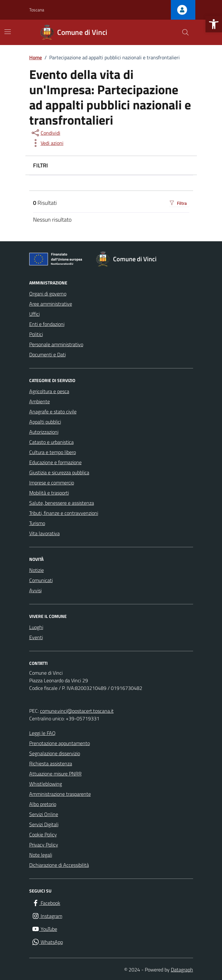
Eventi (36, 637)
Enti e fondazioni (47, 324)
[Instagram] (47, 916)
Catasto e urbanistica (51, 442)
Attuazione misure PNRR (55, 774)
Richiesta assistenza (51, 763)
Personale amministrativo (56, 344)
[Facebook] (46, 903)
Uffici (34, 314)
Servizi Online (44, 814)
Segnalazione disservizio (55, 753)
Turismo (37, 523)
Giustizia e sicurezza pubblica (59, 472)
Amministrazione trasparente (60, 794)
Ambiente (40, 401)
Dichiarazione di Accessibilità (59, 865)
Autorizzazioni (44, 432)
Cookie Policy (43, 834)
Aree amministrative (51, 304)
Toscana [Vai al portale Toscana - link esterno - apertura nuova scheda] (37, 10)
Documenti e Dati (47, 354)
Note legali (41, 855)
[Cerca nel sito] (185, 32)
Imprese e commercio (52, 483)
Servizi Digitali (44, 824)
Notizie (37, 570)
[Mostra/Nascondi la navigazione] (8, 32)
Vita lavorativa (44, 533)
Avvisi (35, 590)
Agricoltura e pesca (49, 391)
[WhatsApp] (47, 942)
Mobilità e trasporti (49, 493)
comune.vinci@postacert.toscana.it (77, 711)
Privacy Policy (44, 845)
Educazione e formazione (55, 462)
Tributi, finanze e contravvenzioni (64, 513)
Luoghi (36, 627)
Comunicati (41, 580)
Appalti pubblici (45, 422)
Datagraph (182, 970)
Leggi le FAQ (42, 733)
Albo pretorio (43, 804)
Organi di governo (48, 294)
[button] (214, 24)
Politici (36, 334)
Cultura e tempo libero (53, 452)
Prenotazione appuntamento (60, 743)
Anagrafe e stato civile (53, 412)
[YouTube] (44, 929)
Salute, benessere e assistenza (62, 503)
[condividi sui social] (45, 133)
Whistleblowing (46, 784)
